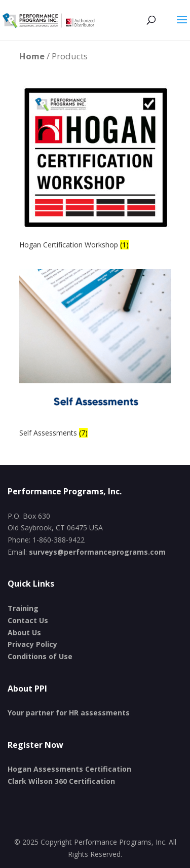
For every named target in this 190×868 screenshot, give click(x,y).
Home (32, 56)
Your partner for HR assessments (69, 713)
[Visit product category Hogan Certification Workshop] (95, 167)
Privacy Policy (32, 644)
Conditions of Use (40, 656)
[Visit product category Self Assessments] (95, 355)
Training (23, 608)
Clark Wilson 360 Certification (61, 781)
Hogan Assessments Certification (69, 769)
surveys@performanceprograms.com (97, 552)
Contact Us (28, 620)
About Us (24, 632)
